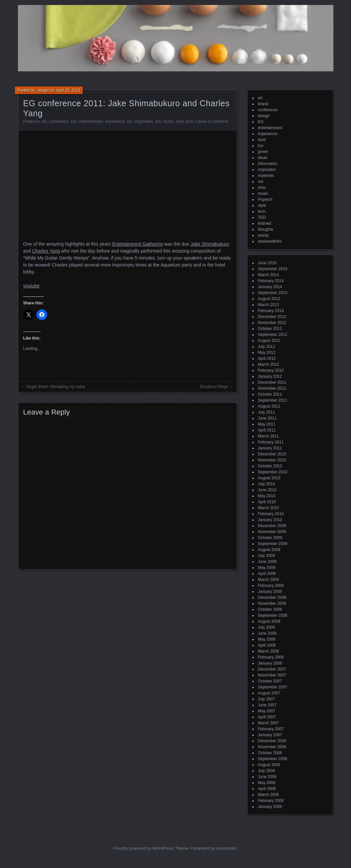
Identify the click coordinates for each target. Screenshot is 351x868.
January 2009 (270, 592)
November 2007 (272, 675)
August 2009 (269, 550)
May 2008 (267, 639)
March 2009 (268, 580)
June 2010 (267, 490)
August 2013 (269, 299)
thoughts (266, 229)
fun (130, 121)
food (262, 140)
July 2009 (266, 556)
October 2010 (270, 466)
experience (115, 121)
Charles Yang (46, 251)
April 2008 (267, 645)
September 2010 (273, 472)
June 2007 (267, 705)
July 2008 (266, 627)
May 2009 (267, 568)
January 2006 (270, 807)
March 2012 (268, 364)
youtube (32, 286)
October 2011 (270, 394)
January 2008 (270, 663)
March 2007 (268, 723)
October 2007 (270, 681)
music (168, 121)
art (44, 121)
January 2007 (270, 735)
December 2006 (272, 741)
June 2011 (267, 418)
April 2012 (267, 358)
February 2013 (271, 311)
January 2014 (270, 287)
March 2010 (268, 508)
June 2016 (267, 263)
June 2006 (267, 777)
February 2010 (271, 514)
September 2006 (273, 759)
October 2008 (270, 609)
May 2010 (267, 496)
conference (59, 121)
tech (190, 121)
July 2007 (266, 699)
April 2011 (267, 430)
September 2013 (273, 293)
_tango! (43, 90)
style (180, 121)
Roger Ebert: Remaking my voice (56, 387)
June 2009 (267, 562)
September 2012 (273, 335)
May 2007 (267, 711)
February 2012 (271, 370)
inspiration (144, 121)
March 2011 (268, 436)
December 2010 (272, 454)
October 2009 (270, 538)
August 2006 (269, 765)
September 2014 (273, 269)
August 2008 (269, 621)
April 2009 (267, 574)
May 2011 (267, 424)
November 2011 (272, 388)
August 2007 (269, 693)
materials (266, 176)
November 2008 (272, 603)
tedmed (265, 223)
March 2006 (268, 795)
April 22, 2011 (68, 90)
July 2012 (266, 347)
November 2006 (272, 747)
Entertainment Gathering (138, 244)
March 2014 (268, 275)
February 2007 (271, 729)
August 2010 (269, 478)
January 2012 (270, 376)
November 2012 (272, 323)
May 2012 (267, 353)
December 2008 (272, 597)
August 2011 (269, 406)
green (263, 152)
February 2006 (271, 801)
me (158, 121)
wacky (263, 235)
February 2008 (271, 657)
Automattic (226, 848)
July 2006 (266, 771)
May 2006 (267, 783)
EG (74, 121)
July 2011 (266, 412)
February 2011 (271, 442)
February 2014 (271, 281)
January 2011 (270, 448)
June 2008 (267, 633)
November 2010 (272, 460)
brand (263, 104)
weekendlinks (270, 241)
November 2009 (272, 532)
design (264, 116)
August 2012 (269, 341)
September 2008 (273, 615)
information (268, 164)
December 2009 (272, 526)
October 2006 (270, 753)
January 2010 (270, 520)
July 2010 (266, 484)
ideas (263, 158)
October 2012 (270, 329)
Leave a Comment (212, 121)
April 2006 (267, 789)
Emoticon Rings (214, 387)
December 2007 (272, 669)
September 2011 (273, 400)
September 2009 (273, 544)
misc (262, 188)
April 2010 (267, 502)
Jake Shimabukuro (210, 244)
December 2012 (272, 317)
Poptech (265, 199)
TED (262, 217)
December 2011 (272, 382)
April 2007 (267, 717)
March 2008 (268, 651)
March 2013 (268, 305)
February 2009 (271, 586)
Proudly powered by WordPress (144, 848)
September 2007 (273, 687)
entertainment (91, 121)
